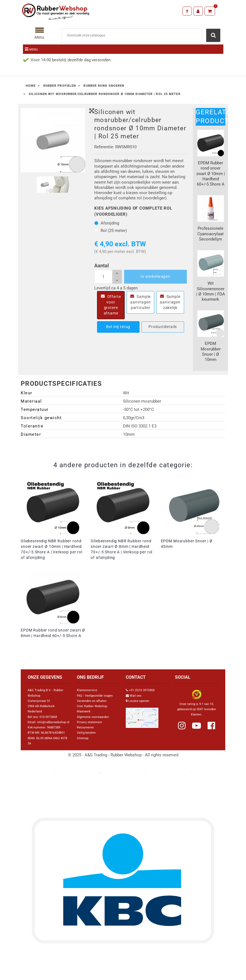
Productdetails (163, 327)
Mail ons (136, 696)
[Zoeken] (132, 35)
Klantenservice (87, 690)
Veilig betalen (86, 733)
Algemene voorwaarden (93, 717)
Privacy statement (89, 722)
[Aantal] (108, 277)
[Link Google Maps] (142, 716)
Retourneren (85, 727)
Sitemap (83, 738)
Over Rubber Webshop (92, 706)
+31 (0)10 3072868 (142, 690)
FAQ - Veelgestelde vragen (95, 696)
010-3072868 (48, 717)
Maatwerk (84, 711)
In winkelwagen (155, 276)
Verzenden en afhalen (92, 701)
